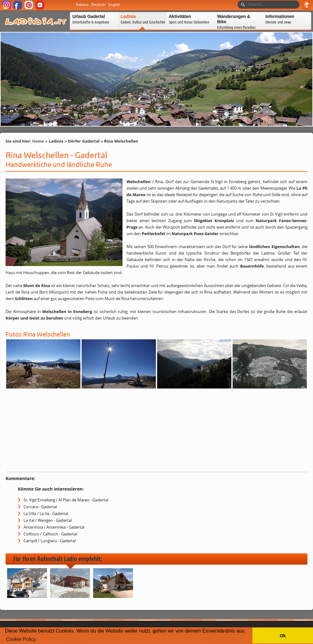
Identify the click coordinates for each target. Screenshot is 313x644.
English (114, 5)
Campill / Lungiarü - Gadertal (50, 541)
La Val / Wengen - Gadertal (48, 520)
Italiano (82, 5)
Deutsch (98, 5)
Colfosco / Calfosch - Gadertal (50, 534)
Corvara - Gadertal (40, 507)
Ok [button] (283, 636)
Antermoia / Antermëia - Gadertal (54, 527)
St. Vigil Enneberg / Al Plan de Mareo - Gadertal (66, 500)
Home (38, 141)
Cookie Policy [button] (21, 639)
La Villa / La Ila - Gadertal (46, 513)
